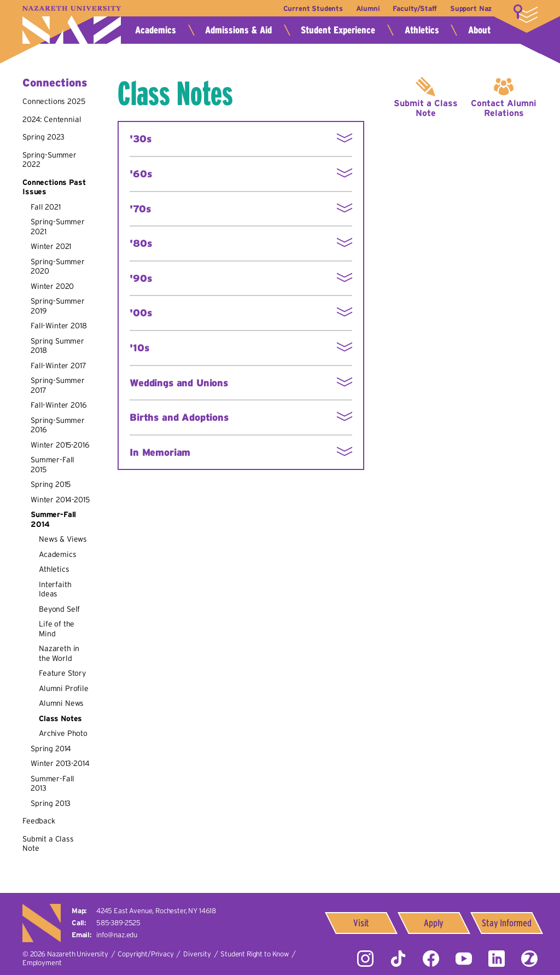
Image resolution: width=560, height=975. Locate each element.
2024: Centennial (52, 119)
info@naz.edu (117, 935)
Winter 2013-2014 (60, 763)
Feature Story (62, 673)
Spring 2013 (51, 803)
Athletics (422, 30)
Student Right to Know (255, 954)
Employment (42, 963)
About (479, 30)
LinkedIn (497, 959)
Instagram (365, 959)
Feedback (39, 821)
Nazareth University (72, 25)
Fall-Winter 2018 (59, 326)
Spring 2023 (43, 137)
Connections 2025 (54, 101)
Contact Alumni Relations (504, 108)
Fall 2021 (46, 207)
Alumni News (61, 703)
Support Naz (471, 8)
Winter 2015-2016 (60, 445)
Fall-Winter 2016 (59, 405)
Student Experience (338, 30)
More (526, 14)
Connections (55, 83)
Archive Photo (63, 733)
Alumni (367, 8)
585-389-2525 (118, 923)
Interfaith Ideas (55, 589)
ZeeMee (529, 959)
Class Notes (60, 718)
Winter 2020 (52, 286)
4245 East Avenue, (156, 911)
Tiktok (398, 959)
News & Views (63, 539)
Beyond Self (59, 609)
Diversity (197, 954)
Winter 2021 (51, 246)
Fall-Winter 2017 (58, 365)
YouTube (464, 959)
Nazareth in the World (59, 653)
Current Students (312, 8)
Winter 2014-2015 (60, 500)
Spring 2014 (51, 748)
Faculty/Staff (415, 8)
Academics (156, 30)
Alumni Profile (64, 688)
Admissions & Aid (238, 30)
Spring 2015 (51, 484)
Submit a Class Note (426, 108)
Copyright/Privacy (145, 954)
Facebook (431, 959)
